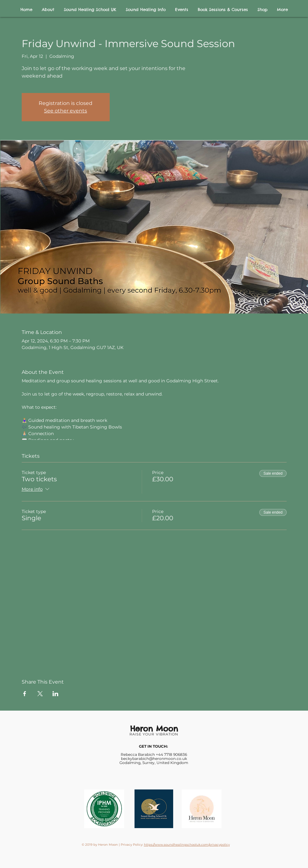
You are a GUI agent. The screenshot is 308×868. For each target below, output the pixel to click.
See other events (66, 111)
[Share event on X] (40, 694)
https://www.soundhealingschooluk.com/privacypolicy (187, 845)
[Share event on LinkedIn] (55, 694)
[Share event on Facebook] (25, 694)
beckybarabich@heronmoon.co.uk (154, 759)
